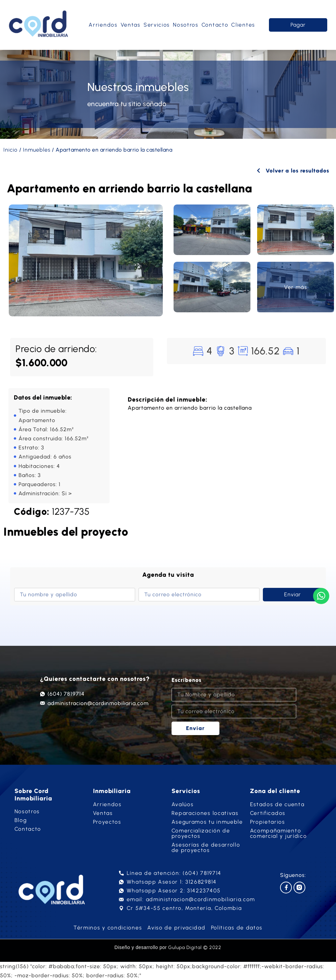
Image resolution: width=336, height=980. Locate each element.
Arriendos (103, 25)
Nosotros (186, 25)
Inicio (10, 150)
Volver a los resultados (293, 171)
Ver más (296, 287)
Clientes (243, 25)
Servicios (157, 25)
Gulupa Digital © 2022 (195, 947)
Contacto (215, 25)
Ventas (131, 25)
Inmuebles (37, 150)
